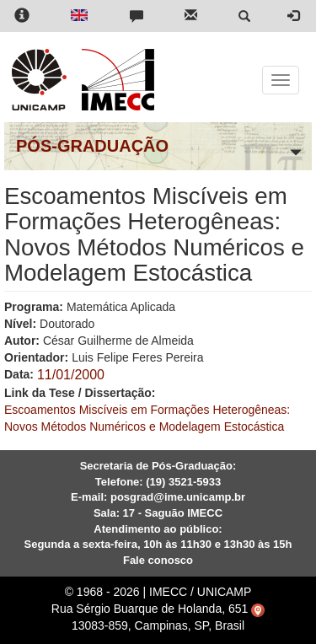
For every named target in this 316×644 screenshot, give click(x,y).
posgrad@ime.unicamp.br (178, 497)
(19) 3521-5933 (183, 482)
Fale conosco (158, 560)
